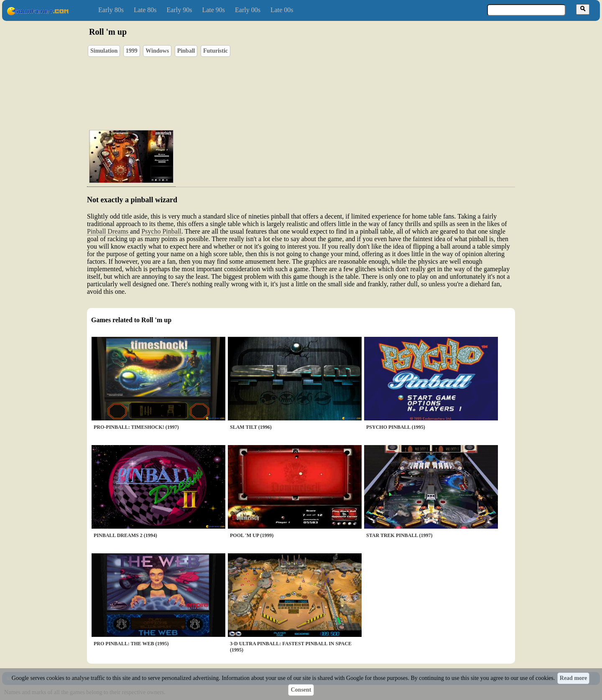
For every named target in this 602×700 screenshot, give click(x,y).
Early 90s (180, 10)
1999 (132, 51)
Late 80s (145, 10)
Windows (157, 51)
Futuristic (216, 51)
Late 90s (213, 10)
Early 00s (248, 10)
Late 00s (282, 10)
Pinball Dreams (108, 231)
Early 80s (111, 10)
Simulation (104, 51)
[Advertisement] (325, 84)
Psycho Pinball (161, 231)
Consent (301, 690)
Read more (573, 678)
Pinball (186, 51)
